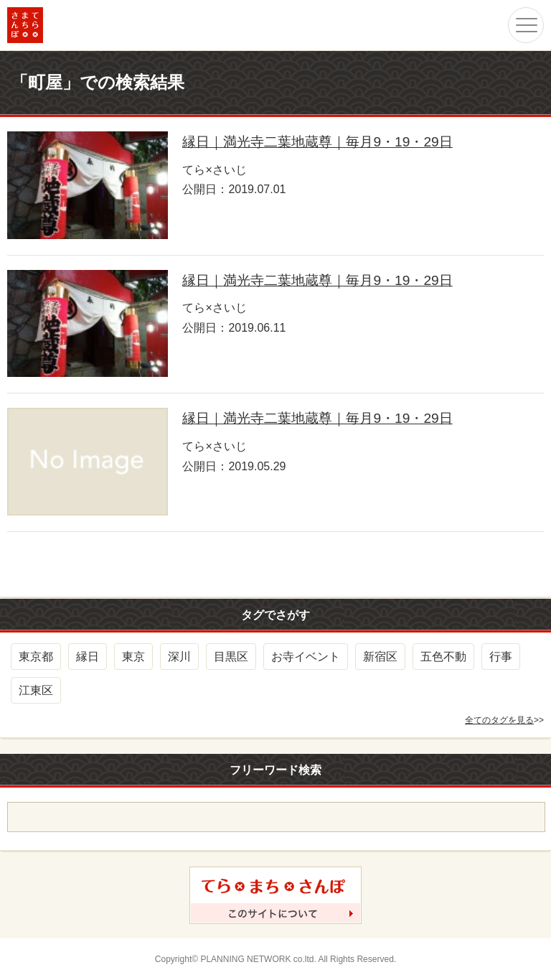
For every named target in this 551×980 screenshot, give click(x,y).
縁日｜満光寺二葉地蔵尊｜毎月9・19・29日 (317, 142)
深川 (179, 657)
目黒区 (231, 657)
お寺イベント (306, 657)
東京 (133, 657)
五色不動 (443, 657)
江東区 (36, 690)
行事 (501, 657)
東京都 (36, 657)
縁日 (88, 657)
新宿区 (380, 657)
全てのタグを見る (499, 720)
